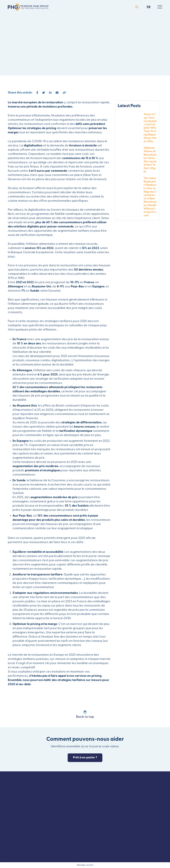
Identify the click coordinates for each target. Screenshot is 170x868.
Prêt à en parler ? (85, 758)
